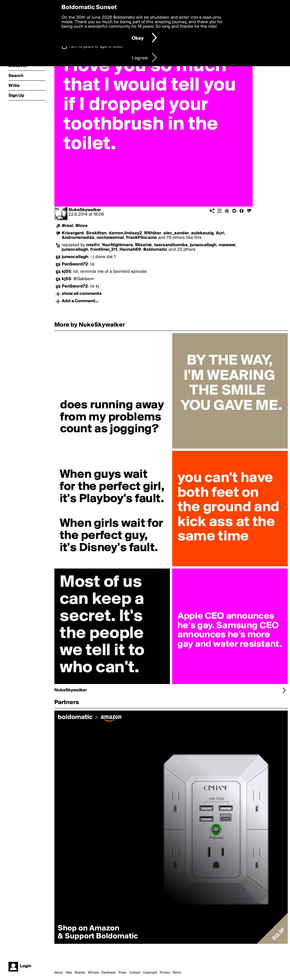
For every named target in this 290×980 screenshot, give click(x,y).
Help (69, 973)
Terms (177, 973)
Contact (135, 973)
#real (67, 226)
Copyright (150, 973)
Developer (109, 973)
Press (122, 973)
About (59, 973)
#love (81, 226)
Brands (80, 973)
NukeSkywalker (85, 210)
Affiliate (93, 973)
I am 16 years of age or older (96, 46)
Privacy (165, 973)
